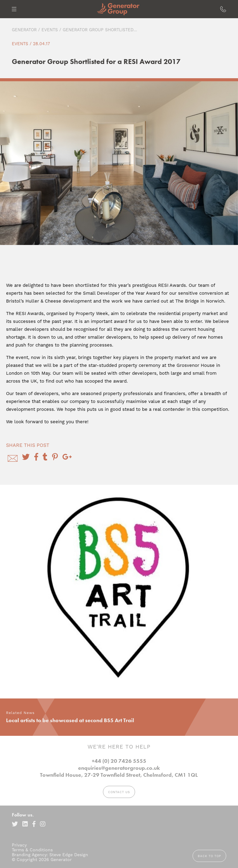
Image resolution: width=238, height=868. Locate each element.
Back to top (209, 856)
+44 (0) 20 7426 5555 (119, 761)
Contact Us (119, 792)
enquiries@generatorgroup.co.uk (119, 768)
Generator (24, 30)
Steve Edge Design (69, 855)
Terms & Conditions (32, 850)
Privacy (19, 845)
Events (50, 30)
